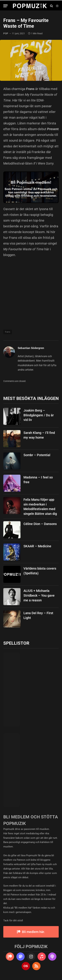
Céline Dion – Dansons (40, 524)
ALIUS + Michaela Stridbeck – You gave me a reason (39, 595)
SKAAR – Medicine (37, 546)
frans (8, 332)
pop (6, 33)
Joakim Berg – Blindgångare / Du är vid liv (39, 415)
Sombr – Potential (37, 455)
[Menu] (5, 6)
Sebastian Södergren (31, 348)
